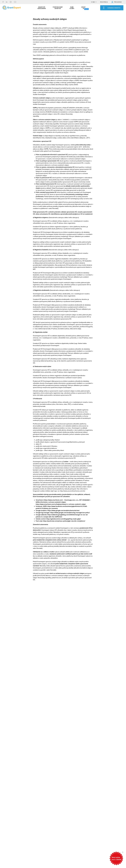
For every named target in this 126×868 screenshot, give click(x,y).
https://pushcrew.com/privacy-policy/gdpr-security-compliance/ (64, 521)
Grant (83, 8)
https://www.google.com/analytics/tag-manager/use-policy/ (70, 513)
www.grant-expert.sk (40, 32)
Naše (72, 8)
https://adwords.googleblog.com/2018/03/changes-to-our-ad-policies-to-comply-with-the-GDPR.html (62, 516)
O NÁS (93, 2)
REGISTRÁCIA (104, 2)
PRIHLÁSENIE (117, 2)
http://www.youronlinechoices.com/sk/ (72, 491)
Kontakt (55, 208)
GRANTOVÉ (42, 8)
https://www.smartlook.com (53, 500)
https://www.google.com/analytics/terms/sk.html (63, 510)
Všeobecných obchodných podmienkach (67, 40)
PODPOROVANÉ (58, 8)
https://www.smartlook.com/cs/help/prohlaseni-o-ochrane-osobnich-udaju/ (61, 504)
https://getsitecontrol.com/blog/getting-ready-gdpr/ (64, 519)
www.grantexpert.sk (79, 30)
